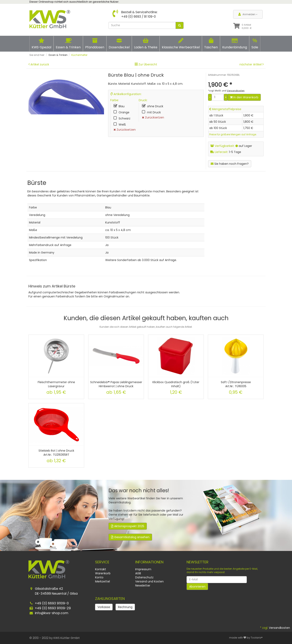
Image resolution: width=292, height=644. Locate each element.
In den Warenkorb (244, 97)
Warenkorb (103, 573)
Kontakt (101, 569)
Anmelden (248, 14)
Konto (99, 577)
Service (102, 562)
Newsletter (143, 585)
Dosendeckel (119, 44)
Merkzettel (103, 581)
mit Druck (154, 112)
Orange (124, 112)
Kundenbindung (235, 44)
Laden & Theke (146, 44)
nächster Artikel (251, 64)
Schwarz (125, 118)
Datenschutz (144, 577)
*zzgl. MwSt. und (226, 91)
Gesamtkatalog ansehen (130, 537)
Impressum (143, 569)
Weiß (122, 125)
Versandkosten (279, 628)
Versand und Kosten (149, 581)
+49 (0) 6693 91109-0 (52, 603)
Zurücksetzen (125, 130)
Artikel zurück (40, 64)
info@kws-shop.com (52, 613)
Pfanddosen (95, 44)
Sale (255, 43)
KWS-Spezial (41, 44)
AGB (138, 573)
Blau (122, 106)
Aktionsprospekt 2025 (128, 526)
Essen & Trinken (68, 44)
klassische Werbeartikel (181, 44)
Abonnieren (197, 587)
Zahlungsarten (110, 599)
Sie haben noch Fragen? (230, 164)
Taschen (211, 44)
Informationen (149, 562)
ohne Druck (155, 106)
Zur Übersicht (148, 64)
